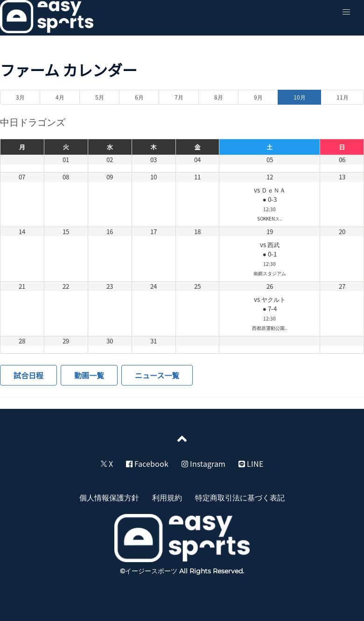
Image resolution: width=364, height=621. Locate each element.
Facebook (147, 464)
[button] (346, 12)
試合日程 (28, 375)
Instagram (203, 464)
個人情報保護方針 (109, 497)
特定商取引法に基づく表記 (240, 497)
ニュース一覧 (157, 375)
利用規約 (167, 497)
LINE (251, 464)
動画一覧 (89, 375)
